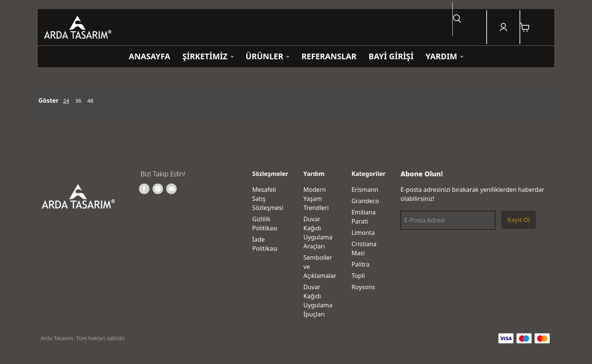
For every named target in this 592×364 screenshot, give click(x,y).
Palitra (361, 264)
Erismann (365, 190)
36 (78, 101)
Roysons (363, 287)
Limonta (363, 233)
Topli (358, 276)
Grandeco (365, 201)
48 (90, 101)
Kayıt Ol (519, 220)
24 (66, 101)
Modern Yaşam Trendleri (316, 199)
